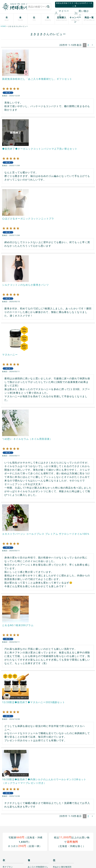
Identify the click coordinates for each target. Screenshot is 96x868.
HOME (3, 26)
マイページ (62, 13)
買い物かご (82, 13)
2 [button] (88, 45)
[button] (93, 45)
